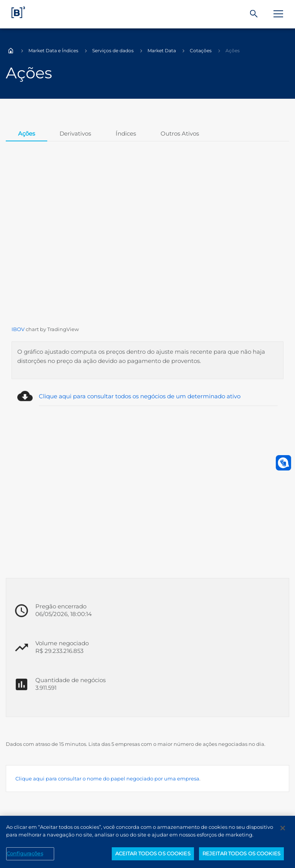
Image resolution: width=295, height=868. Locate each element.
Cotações (201, 51)
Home (11, 51)
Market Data (162, 51)
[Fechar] (283, 828)
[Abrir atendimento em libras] (283, 463)
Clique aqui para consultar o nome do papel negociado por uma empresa (107, 779)
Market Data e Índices (53, 51)
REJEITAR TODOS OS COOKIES (241, 853)
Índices (126, 133)
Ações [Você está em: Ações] (233, 51)
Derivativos (75, 133)
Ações (27, 133)
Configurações (25, 853)
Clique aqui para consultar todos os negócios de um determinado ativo (140, 396)
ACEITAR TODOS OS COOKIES (153, 853)
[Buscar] (254, 14)
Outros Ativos (180, 133)
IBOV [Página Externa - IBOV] (18, 329)
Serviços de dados (113, 51)
